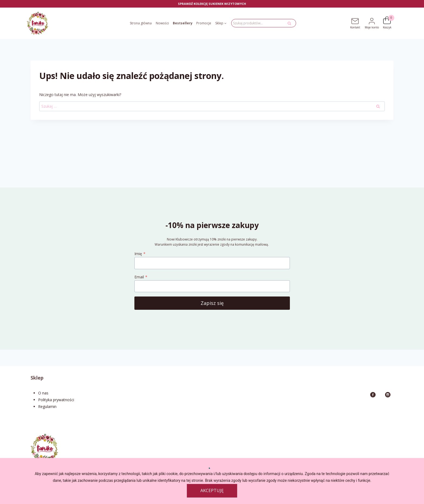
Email (141, 277)
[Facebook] (373, 395)
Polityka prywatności (56, 400)
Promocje (204, 23)
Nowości (162, 23)
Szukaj (291, 24)
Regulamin (47, 406)
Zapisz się (212, 303)
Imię (140, 254)
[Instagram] (388, 395)
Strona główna (141, 23)
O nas (43, 393)
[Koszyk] (389, 20)
